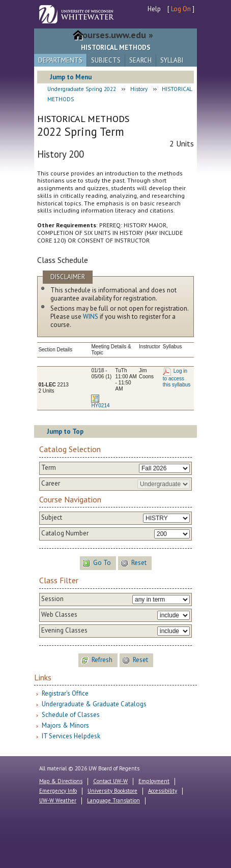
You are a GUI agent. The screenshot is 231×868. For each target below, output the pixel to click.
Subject (52, 518)
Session (52, 599)
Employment (154, 781)
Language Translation (113, 800)
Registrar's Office (65, 693)
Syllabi (172, 60)
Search (140, 60)
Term (49, 468)
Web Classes (59, 615)
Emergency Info (58, 791)
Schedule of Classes (71, 715)
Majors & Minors (65, 725)
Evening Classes (64, 631)
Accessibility (163, 791)
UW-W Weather (58, 800)
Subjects (106, 60)
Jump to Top (65, 431)
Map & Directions (61, 781)
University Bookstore (112, 791)
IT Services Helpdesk (71, 736)
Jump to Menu (71, 77)
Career (51, 484)
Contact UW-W (110, 781)
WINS (91, 317)
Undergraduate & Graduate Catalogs (94, 704)
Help (154, 9)
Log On (181, 9)
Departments (60, 60)
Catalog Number (65, 533)
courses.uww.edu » (116, 35)
